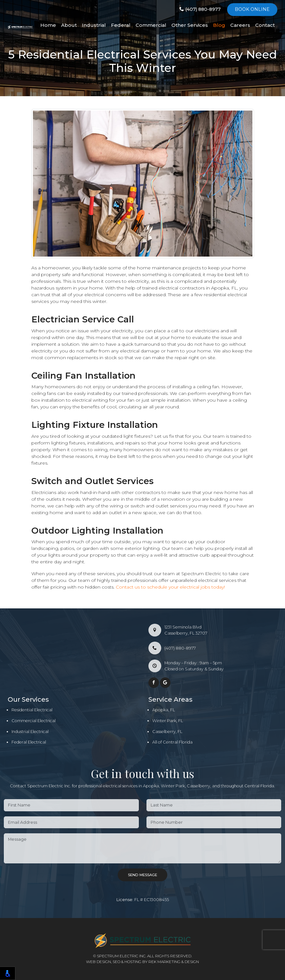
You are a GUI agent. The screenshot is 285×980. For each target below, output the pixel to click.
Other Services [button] (190, 25)
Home (48, 25)
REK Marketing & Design (174, 962)
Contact (265, 25)
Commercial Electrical (34, 721)
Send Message (142, 875)
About (69, 25)
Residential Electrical (32, 710)
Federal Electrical (29, 742)
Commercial (151, 25)
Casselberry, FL (167, 732)
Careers (240, 25)
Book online (252, 9)
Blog (219, 25)
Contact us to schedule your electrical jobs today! (170, 587)
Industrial (94, 25)
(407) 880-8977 (200, 9)
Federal (121, 25)
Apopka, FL (164, 710)
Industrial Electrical (30, 732)
